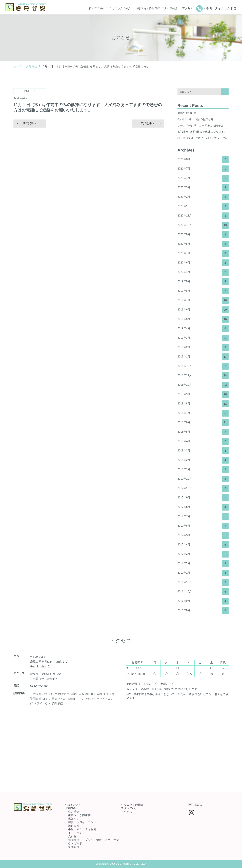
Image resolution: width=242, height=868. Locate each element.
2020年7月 (203, 253)
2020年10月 (203, 225)
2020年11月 (203, 216)
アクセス (188, 8)
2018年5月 (203, 432)
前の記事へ (30, 123)
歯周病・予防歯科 (79, 815)
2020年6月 (203, 263)
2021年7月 (203, 169)
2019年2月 (203, 347)
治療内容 (70, 808)
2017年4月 (203, 545)
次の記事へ (148, 123)
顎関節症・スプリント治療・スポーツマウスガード (93, 842)
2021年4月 (203, 178)
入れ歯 (72, 836)
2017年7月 (203, 517)
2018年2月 (203, 460)
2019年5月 (203, 319)
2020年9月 (203, 235)
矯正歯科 (74, 826)
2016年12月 (203, 582)
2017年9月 (203, 498)
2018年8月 (203, 404)
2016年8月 (203, 611)
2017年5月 (203, 535)
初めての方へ (97, 8)
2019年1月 (203, 357)
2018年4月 (203, 441)
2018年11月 (203, 376)
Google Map (41, 666)
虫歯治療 (74, 812)
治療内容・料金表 (146, 8)
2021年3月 (203, 188)
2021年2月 (203, 197)
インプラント (77, 833)
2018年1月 (203, 470)
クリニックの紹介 (120, 8)
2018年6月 (203, 423)
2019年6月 (203, 310)
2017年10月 (203, 488)
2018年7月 (203, 413)
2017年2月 (203, 564)
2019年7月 (203, 300)
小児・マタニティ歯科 (82, 829)
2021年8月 (203, 159)
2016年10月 (203, 592)
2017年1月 (203, 573)
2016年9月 (203, 601)
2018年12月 (203, 366)
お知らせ (32, 66)
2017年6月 (203, 526)
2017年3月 (203, 554)
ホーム (18, 66)
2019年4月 (203, 329)
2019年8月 (203, 291)
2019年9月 (203, 282)
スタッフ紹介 (170, 8)
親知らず (74, 819)
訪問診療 (74, 847)
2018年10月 (203, 385)
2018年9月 (203, 394)
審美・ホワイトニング (82, 822)
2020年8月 (203, 244)
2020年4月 (203, 272)
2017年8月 (203, 507)
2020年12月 (203, 206)
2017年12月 (203, 479)
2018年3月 (203, 451)
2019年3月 (203, 338)
